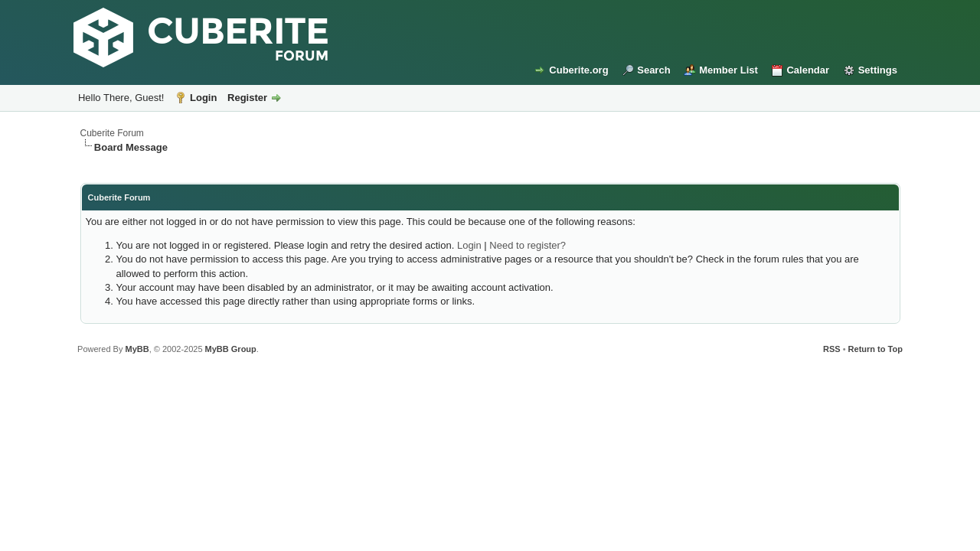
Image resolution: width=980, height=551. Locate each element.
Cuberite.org (578, 70)
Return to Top (875, 349)
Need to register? (528, 245)
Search (653, 70)
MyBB (137, 349)
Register (247, 98)
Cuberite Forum (112, 133)
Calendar (808, 70)
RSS (832, 349)
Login (203, 98)
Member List (728, 70)
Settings (878, 70)
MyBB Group (231, 349)
